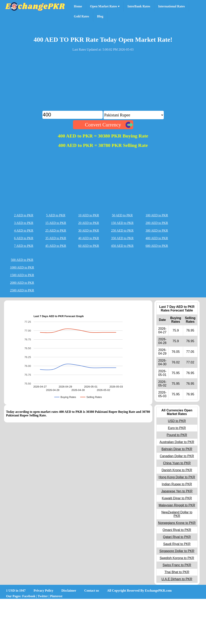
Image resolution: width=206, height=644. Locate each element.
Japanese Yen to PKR (177, 491)
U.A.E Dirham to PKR (177, 579)
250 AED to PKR (122, 230)
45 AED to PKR (56, 246)
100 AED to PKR (157, 215)
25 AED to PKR (56, 230)
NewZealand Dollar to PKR (177, 514)
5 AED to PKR (56, 215)
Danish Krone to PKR (177, 470)
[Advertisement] (103, 83)
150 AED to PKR (122, 223)
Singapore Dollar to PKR (177, 551)
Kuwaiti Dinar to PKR (177, 498)
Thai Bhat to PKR (177, 572)
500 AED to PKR (22, 260)
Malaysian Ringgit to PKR (177, 505)
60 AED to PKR (89, 246)
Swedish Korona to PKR (177, 558)
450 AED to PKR (122, 246)
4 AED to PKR (24, 230)
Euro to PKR (177, 428)
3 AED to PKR (24, 223)
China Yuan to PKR (177, 463)
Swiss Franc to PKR (177, 565)
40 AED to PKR (89, 238)
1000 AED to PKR (22, 267)
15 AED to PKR (56, 223)
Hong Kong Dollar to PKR (177, 477)
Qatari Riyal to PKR (177, 537)
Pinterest (56, 596)
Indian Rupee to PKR (177, 484)
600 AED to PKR (157, 246)
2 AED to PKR (24, 215)
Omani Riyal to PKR (177, 530)
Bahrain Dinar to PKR (177, 449)
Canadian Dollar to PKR (177, 456)
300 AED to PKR (157, 230)
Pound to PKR (177, 435)
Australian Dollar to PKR (177, 442)
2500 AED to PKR (22, 290)
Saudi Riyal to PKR (177, 544)
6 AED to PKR (24, 238)
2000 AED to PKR (22, 283)
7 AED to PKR (24, 246)
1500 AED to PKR (22, 275)
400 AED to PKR (157, 238)
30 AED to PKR (89, 230)
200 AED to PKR (157, 223)
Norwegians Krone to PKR (177, 523)
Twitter (43, 596)
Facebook (29, 596)
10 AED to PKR (89, 215)
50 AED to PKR (122, 215)
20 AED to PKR (89, 223)
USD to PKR (177, 421)
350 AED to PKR (122, 238)
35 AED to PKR (56, 238)
